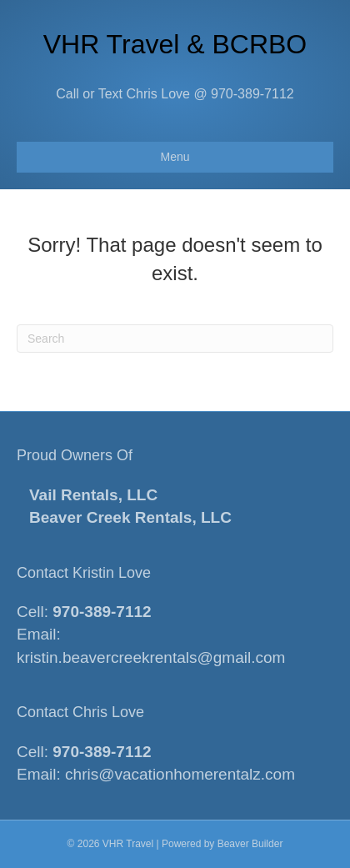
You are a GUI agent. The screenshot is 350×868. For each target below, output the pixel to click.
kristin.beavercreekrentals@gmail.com (151, 657)
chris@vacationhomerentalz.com (180, 774)
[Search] (175, 339)
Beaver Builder (250, 844)
